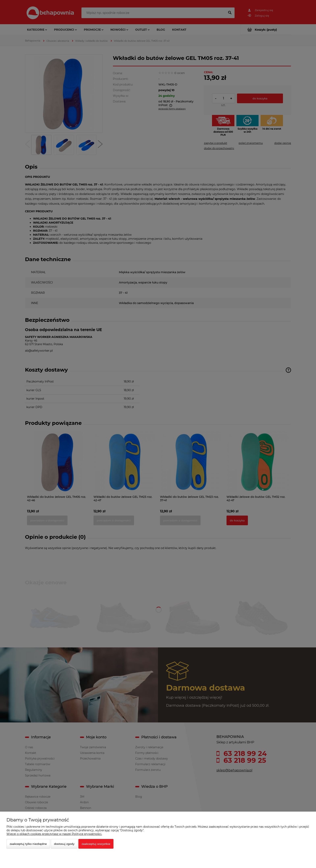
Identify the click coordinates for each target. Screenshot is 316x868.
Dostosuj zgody (64, 844)
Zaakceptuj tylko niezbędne (28, 844)
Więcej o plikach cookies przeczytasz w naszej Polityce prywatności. (54, 834)
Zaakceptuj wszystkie (96, 844)
